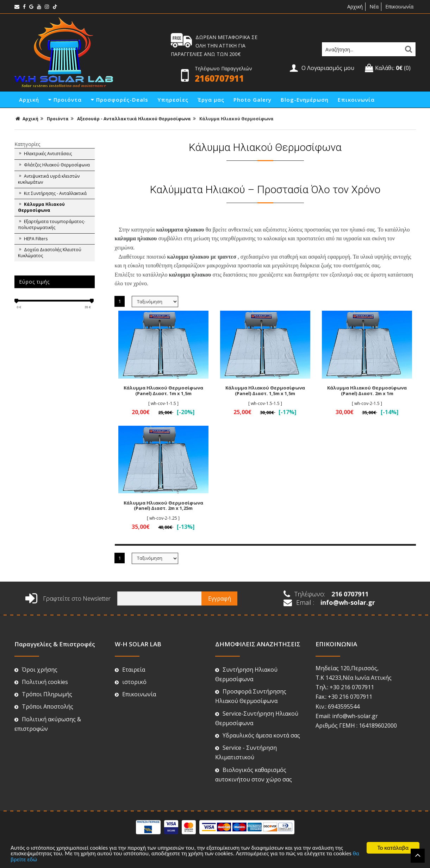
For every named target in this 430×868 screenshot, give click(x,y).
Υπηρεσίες (173, 100)
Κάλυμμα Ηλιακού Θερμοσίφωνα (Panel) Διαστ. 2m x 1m (367, 391)
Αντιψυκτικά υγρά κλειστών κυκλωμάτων (49, 179)
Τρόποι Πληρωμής (43, 694)
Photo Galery (253, 100)
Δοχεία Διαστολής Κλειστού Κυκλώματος (50, 253)
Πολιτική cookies (41, 682)
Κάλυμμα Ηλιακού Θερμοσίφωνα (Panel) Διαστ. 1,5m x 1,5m (265, 391)
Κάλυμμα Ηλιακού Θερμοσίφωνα (236, 119)
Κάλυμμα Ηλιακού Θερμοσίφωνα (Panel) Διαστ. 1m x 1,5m (163, 391)
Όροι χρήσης (36, 670)
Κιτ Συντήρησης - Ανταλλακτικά (52, 194)
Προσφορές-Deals (120, 100)
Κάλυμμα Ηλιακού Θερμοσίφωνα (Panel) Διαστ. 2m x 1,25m (163, 506)
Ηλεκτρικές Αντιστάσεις (45, 154)
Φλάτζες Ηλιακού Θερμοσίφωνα (54, 165)
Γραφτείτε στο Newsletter (68, 598)
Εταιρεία (130, 670)
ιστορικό (131, 682)
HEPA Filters (33, 239)
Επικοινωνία (399, 7)
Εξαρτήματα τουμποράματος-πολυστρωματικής (52, 224)
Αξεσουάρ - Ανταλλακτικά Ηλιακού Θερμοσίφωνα (134, 119)
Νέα (374, 7)
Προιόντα (65, 100)
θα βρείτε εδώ (28, 860)
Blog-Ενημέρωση (305, 100)
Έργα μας (211, 100)
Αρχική (354, 7)
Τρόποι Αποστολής (44, 707)
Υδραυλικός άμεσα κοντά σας (258, 735)
